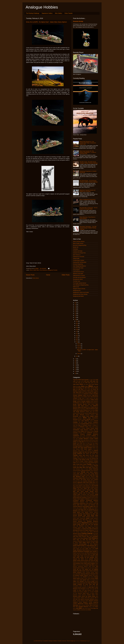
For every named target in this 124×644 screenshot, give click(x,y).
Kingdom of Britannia (85, 499)
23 (75, 309)
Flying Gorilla (76, 258)
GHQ (88, 472)
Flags (74, 460)
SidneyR (75, 568)
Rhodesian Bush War (77, 555)
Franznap (87, 466)
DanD (78, 442)
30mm (74, 388)
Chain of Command (82, 425)
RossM (92, 556)
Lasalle (95, 503)
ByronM (88, 419)
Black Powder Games (78, 243)
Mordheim (80, 520)
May (77, 336)
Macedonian (92, 509)
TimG (93, 587)
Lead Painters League (88, 506)
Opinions (85, 532)
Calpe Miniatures (85, 421)
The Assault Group (81, 583)
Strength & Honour (84, 578)
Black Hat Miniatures (91, 409)
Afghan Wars (78, 392)
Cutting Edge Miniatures (85, 440)
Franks (80, 466)
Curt (79, 440)
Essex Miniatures (94, 452)
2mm (95, 386)
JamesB (91, 491)
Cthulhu (96, 439)
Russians (92, 557)
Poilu (94, 543)
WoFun (74, 608)
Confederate (89, 433)
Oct (77, 325)
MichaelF (80, 515)
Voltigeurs (83, 598)
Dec (77, 321)
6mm (74, 389)
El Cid (94, 449)
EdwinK (86, 449)
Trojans (85, 592)
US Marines (92, 593)
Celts (91, 424)
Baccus (89, 403)
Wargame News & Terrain (79, 289)
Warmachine (96, 604)
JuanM (96, 494)
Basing (89, 404)
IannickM (96, 486)
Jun (77, 334)
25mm (86, 386)
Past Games (91, 535)
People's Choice (77, 538)
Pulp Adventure (91, 546)
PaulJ (77, 536)
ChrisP (96, 428)
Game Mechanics (77, 469)
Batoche (93, 404)
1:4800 (79, 383)
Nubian (90, 527)
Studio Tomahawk (91, 578)
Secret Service (79, 565)
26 (75, 303)
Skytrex (96, 568)
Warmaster (76, 605)
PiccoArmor (80, 541)
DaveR (78, 443)
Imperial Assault (95, 487)
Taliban (75, 581)
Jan (77, 356)
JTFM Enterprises (91, 494)
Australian (83, 401)
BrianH (80, 416)
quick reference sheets (85, 547)
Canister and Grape (78, 251)
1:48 (76, 383)
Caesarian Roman (77, 421)
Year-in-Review (88, 608)
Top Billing (79, 590)
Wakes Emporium (91, 598)
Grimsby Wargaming (78, 264)
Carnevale (75, 424)
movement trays (91, 520)
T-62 (91, 580)
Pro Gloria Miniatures (93, 544)
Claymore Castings (77, 431)
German (83, 472)
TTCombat (92, 592)
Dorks (84, 446)
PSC (86, 546)
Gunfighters (78, 480)
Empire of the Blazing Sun (87, 451)
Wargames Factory (77, 602)
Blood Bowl (92, 412)
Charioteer (83, 428)
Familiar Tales (95, 454)
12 (75, 369)
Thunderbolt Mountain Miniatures (80, 587)
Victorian (89, 595)
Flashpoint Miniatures (94, 460)
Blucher (79, 413)
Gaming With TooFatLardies (80, 262)
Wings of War (92, 607)
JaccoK (82, 491)
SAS (90, 560)
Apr (77, 338)
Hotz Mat (78, 484)
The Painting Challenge (33, 13)
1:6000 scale (93, 383)
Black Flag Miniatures (82, 409)
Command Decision (82, 433)
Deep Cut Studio (86, 443)
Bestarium (89, 407)
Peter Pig (85, 540)
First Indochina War (94, 458)
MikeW (89, 515)
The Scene (85, 584)
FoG (74, 461)
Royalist (96, 556)
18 (75, 319)
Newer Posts (30, 275)
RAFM (74, 549)
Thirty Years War (93, 584)
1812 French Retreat (93, 384)
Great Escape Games (84, 475)
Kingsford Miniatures (94, 499)
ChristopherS (76, 430)
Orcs (88, 532)
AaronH (95, 389)
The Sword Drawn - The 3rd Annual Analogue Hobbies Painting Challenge (89, 181)
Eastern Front (95, 448)
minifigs (97, 517)
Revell (88, 553)
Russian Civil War (85, 557)
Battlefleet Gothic (89, 406)
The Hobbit (88, 583)
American (86, 394)
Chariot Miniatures (77, 428)
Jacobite (87, 491)
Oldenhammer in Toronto (79, 275)
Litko (74, 509)
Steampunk (93, 574)
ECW (82, 449)
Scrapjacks (93, 563)
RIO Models (85, 555)
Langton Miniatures (89, 503)
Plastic (84, 543)
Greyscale (75, 478)
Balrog (92, 403)
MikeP (85, 515)
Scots (82, 563)
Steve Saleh (80, 577)
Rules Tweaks (69, 13)
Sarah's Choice (77, 560)
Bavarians (75, 407)
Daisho (97, 440)
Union (88, 593)
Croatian (83, 437)
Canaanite (96, 421)
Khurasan (84, 497)
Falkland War (89, 454)
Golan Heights (80, 474)
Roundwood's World (78, 279)
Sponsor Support (95, 572)
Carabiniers (96, 422)
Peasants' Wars (85, 536)
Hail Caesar (83, 480)
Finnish (96, 457)
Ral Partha (82, 549)
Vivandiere (78, 598)
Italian (93, 490)
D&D (91, 440)
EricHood (78, 641)
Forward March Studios (79, 260)
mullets (97, 520)
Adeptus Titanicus (94, 391)
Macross (96, 509)
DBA (81, 443)
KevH (97, 496)
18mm (74, 386)
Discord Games (86, 445)
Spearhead (96, 571)
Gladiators (96, 472)
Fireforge (75, 458)
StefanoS (86, 575)
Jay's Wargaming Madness (79, 266)
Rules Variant (76, 557)
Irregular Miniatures (77, 490)
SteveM (85, 577)
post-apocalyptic (83, 544)
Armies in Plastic (85, 398)
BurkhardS (75, 419)
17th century (86, 384)
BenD (82, 407)
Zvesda (89, 610)
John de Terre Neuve (89, 493)
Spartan (84, 571)
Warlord (91, 604)
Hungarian (86, 484)
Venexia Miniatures (82, 595)
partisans (86, 535)
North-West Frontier (89, 526)
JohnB (79, 494)
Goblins (75, 474)
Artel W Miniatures (87, 400)
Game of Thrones (85, 469)
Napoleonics (85, 523)
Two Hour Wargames (77, 593)
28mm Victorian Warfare (79, 241)
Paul (95, 535)
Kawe (91, 496)
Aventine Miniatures (94, 401)
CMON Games (87, 431)
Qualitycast (75, 547)
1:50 (81, 383)
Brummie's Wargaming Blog (80, 245)
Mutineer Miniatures (77, 523)
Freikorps (91, 466)
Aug (77, 329)
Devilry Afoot (76, 445)
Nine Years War (89, 524)
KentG (94, 496)
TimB (89, 587)
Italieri (78, 491)
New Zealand (95, 523)
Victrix (80, 596)
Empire (79, 451)
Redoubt (75, 552)
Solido (83, 569)
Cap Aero (81, 422)
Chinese (92, 428)
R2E (97, 547)
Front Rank (88, 467)
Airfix (92, 392)
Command (75, 433)
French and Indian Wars (79, 467)
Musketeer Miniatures (92, 521)
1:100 (94, 380)
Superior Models (76, 580)
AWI (83, 403)
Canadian (75, 422)
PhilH (94, 540)
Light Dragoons (95, 508)
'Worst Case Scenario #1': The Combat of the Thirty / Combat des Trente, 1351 (88, 143)
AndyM (84, 395)
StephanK (90, 575)
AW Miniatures (76, 403)
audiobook (79, 401)
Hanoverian (75, 481)
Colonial (96, 431)
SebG (74, 565)
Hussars (93, 484)
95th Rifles (81, 389)
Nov (77, 323)
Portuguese (76, 544)
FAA (84, 454)
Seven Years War (90, 565)
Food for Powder (79, 461)
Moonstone (75, 520)
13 (75, 367)
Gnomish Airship (78, 21)
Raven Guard (92, 549)
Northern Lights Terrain (83, 527)
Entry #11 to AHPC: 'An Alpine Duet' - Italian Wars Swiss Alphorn (46, 22)
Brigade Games (86, 416)
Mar (77, 340)
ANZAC (89, 397)
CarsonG (79, 424)
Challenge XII (76, 427)
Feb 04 (79, 354)
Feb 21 (79, 344)
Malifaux (79, 511)
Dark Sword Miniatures (94, 442)
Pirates (80, 543)
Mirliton (78, 518)
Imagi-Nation (79, 487)
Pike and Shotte (95, 541)
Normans (96, 524)
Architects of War (77, 398)
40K (86, 388)
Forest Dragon (85, 463)
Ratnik (87, 549)
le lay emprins (76, 270)
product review (77, 546)
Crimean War (79, 437)
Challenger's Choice (84, 427)
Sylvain (85, 580)
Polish (97, 543)
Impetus (75, 488)
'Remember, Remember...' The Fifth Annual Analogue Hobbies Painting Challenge (88, 228)
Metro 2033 (95, 514)
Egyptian (90, 449)
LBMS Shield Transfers (82, 505)
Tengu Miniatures (88, 581)
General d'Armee (77, 472)
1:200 (82, 381)
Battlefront (96, 406)
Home (48, 275)
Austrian (88, 401)
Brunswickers (95, 418)
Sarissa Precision (84, 560)
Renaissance (81, 552)
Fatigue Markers (80, 457)
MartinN (87, 512)
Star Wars (78, 574)
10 (75, 373)
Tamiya (78, 581)
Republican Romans (80, 553)
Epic (88, 452)
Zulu (87, 610)
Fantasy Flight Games (84, 455)
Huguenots (82, 484)
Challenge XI (95, 425)
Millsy (97, 515)
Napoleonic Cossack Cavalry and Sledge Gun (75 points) (87, 191)
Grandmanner (76, 475)
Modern (88, 518)
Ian (91, 486)
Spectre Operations (86, 572)
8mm (77, 389)
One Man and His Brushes (79, 277)
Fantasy (75, 455)
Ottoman (80, 533)
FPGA (93, 464)
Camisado (75, 249)
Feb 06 (79, 348)
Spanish (96, 569)
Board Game (92, 413)
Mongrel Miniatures (94, 518)
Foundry (89, 464)
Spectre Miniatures (77, 572)
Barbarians (96, 403)
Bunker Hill (76, 247)
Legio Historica (80, 508)
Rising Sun (90, 555)
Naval (91, 523)
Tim (87, 587)
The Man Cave (77, 281)
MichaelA (75, 515)
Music (85, 521)
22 (75, 311)
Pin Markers (76, 543)
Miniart (93, 517)
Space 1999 (91, 569)
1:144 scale (78, 381)
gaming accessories (86, 470)
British (85, 418)
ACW (88, 391)
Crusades (91, 439)
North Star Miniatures (78, 526)
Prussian (82, 546)
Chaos (90, 427)
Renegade (87, 552)
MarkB (74, 512)
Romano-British (87, 556)
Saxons (75, 562)
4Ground (93, 388)
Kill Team (96, 497)
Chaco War (75, 425)
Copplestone (76, 436)
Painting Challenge (87, 533)
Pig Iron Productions (87, 541)
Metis (91, 514)
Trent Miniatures (80, 592)
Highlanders (80, 483)
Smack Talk (76, 569)
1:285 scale (92, 381)
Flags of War (78, 460)
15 (75, 363)
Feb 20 (79, 346)
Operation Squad (79, 532)
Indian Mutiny (80, 488)
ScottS (88, 563)
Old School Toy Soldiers (83, 530)
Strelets (78, 578)
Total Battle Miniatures (87, 590)
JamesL (96, 491)
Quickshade (93, 547)
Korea (87, 502)
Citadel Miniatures (84, 430)
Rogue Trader (80, 556)
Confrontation (95, 433)
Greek (83, 477)
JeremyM (80, 493)
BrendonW (76, 416)
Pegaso (91, 536)
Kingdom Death (76, 499)
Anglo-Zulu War (76, 397)
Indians (85, 488)
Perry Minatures (84, 538)
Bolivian (96, 413)
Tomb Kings (92, 589)
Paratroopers (81, 535)
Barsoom (85, 404)
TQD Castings (95, 590)
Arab (92, 397)
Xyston (83, 608)
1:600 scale (87, 383)
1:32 (74, 383)
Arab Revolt (95, 397)
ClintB (82, 431)
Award (81, 403)
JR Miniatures (83, 494)
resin (86, 553)
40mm (89, 388)
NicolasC (83, 524)
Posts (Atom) (36, 278)
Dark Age (81, 442)
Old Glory (75, 530)
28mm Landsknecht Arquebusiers (87, 200)
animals (82, 397)
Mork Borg (85, 520)
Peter (81, 540)
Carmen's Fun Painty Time (79, 253)
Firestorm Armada (81, 458)
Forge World (91, 463)
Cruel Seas (75, 439)
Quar (79, 547)
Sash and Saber (94, 560)
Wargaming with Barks (78, 296)
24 (75, 307)
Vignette (90, 596)
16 (75, 361)
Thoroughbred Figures (78, 586)
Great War (92, 475)
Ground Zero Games (91, 478)
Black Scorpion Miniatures (82, 410)
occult (82, 529)
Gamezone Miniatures (77, 470)
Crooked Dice (95, 437)
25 (75, 305)
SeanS (97, 563)
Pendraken (95, 536)
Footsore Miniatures (89, 461)
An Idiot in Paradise (93, 394)
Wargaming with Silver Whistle (80, 294)
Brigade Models (94, 416)
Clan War (96, 430)
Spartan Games (89, 571)
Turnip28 (96, 592)
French (96, 466)
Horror (94, 483)
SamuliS (91, 559)
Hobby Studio (86, 483)
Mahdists (75, 511)
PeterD (90, 540)
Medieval (88, 514)
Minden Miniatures (86, 517)
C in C (97, 419)
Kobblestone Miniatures (79, 502)
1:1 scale (91, 380)
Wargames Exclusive (93, 601)
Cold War (92, 431)
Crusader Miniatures (84, 439)
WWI (77, 608)
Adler (74, 392)
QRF (96, 546)
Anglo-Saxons (95, 395)
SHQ (97, 566)
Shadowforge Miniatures (83, 566)
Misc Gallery (59, 13)
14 (75, 365)
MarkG (83, 512)
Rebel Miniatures (86, 550)
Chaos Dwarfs (95, 427)
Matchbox (91, 512)
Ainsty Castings (85, 392)
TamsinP (82, 581)
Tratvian (75, 592)
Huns (90, 484)
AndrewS (80, 395)
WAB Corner (76, 287)
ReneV (91, 552)
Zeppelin (75, 610)
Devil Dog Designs (94, 443)
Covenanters (88, 436)
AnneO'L (85, 397)
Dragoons (88, 446)
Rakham (78, 549)
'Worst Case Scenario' (83, 380)
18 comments (43, 268)
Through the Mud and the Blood (90, 586)
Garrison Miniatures (94, 470)
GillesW (91, 472)
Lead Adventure (92, 505)
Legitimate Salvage (87, 508)
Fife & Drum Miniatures (89, 457)
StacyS (74, 574)
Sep (77, 327)
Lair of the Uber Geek (78, 268)
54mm (96, 388)
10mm (77, 384)
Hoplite (91, 483)
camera (91, 421)
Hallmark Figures (90, 480)
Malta (82, 511)
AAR (91, 389)
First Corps (87, 458)
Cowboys (94, 436)
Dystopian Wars (77, 448)
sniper (80, 569)
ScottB (85, 563)
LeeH (94, 506)
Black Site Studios (92, 410)
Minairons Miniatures (77, 517)
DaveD (75, 443)
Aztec (86, 403)
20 (75, 315)
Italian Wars (36, 270)
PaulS (80, 536)
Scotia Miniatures (77, 563)
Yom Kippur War (95, 608)
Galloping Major (95, 467)
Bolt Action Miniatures (79, 415)
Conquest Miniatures (92, 434)
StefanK (82, 575)
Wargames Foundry (53, 270)
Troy (88, 592)
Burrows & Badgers (82, 419)
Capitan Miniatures (88, 422)
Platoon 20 (89, 543)
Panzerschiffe (95, 533)
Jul (77, 332)
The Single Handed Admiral (80, 283)
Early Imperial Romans (86, 448)
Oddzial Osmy (86, 529)
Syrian (88, 580)
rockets (75, 556)
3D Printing (79, 388)
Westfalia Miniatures (83, 607)
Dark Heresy (86, 442)
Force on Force (79, 463)
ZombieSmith (83, 610)
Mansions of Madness (93, 511)
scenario (85, 562)
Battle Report (81, 406)
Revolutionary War (94, 553)
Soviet (86, 569)
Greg (97, 477)
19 (75, 317)
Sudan (96, 578)
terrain (93, 581)
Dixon (91, 445)
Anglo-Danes (89, 395)
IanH (93, 486)
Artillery (92, 400)
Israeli (84, 490)
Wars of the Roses (94, 605)
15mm (81, 384)
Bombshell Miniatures (90, 415)
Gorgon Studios (87, 474)
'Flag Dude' (75, 380)
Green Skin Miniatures (90, 477)
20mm (83, 386)
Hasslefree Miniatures (88, 481)
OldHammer (91, 530)
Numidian (78, 529)
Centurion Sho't (95, 424)
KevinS (78, 497)
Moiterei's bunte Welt (78, 274)
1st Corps (78, 386)
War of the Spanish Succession (82, 599)
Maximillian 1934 (81, 514)
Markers (79, 512)
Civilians (91, 430)
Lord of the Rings (79, 509)
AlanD (95, 392)
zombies (78, 610)
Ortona (91, 532)
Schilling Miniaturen (91, 562)
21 (75, 313)
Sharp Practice (92, 566)
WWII (80, 608)
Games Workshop (94, 469)
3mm (83, 388)
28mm (31, 270)
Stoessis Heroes (90, 577)
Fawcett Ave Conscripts (79, 257)
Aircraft (90, 392)
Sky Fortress (92, 568)
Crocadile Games (89, 437)
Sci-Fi (97, 562)
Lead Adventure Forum (78, 272)
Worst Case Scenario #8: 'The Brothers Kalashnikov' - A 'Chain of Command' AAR (88, 152)
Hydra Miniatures (86, 486)
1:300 (97, 381)
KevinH (75, 497)
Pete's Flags (76, 540)
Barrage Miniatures (77, 404)
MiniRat (75, 518)
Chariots (88, 428)
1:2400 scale (86, 381)
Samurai (96, 559)
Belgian (79, 407)
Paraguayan (75, 535)
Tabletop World (95, 580)
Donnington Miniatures (78, 446)
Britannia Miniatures (77, 418)
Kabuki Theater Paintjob (85, 496)
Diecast (81, 445)
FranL (83, 466)
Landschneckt (76, 503)
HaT (94, 481)
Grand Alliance (95, 474)
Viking (93, 596)
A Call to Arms (87, 389)
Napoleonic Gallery (47, 13)
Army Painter (80, 400)
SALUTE (86, 559)
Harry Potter (80, 481)
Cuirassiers (75, 440)
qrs (97, 546)
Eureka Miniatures (78, 454)
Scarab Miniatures (80, 562)
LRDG (88, 509)
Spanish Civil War (77, 571)
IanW (74, 487)
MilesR (93, 515)
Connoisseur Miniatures (79, 434)
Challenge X (90, 425)
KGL (81, 497)
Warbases (92, 599)
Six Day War (87, 568)
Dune (91, 446)
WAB (86, 598)
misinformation (83, 518)
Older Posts (66, 275)
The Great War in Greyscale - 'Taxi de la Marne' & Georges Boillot (88, 208)
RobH (94, 555)
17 (75, 359)
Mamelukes (86, 511)
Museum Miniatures (78, 521)
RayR (97, 549)
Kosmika (91, 502)
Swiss (81, 580)
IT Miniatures (88, 490)
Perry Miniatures (43, 270)
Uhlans (84, 593)
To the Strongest (81, 589)
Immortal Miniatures (86, 487)
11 (75, 371)
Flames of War (85, 460)
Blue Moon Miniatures (85, 413)
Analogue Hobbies (42, 7)
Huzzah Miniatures (79, 486)
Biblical (93, 407)
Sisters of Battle (80, 568)
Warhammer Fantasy (83, 604)
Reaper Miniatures (77, 550)
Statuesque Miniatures (85, 574)
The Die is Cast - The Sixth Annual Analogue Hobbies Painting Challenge (89, 162)
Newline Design (77, 524)
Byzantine (93, 419)
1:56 (84, 383)
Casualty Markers (85, 424)
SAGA (82, 559)
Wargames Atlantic (85, 601)
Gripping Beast (82, 478)
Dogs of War (95, 445)
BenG (85, 407)
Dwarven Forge (95, 446)
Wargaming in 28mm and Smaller (81, 292)
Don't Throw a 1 (77, 255)
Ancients (75, 395)
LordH (85, 509)
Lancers (96, 502)
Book (97, 415)
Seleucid (84, 565)
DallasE (75, 442)
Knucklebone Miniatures (79, 500)
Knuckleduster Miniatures (92, 500)
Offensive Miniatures (94, 529)
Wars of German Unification (84, 605)
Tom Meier (87, 589)
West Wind (76, 607)
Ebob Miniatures (76, 449)
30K (97, 386)
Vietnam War (84, 596)
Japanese (75, 493)
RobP (97, 555)
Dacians (94, 440)
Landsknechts (82, 503)
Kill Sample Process (90, 497)
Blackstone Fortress (85, 412)
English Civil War (83, 452)
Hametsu (96, 480)
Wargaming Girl (77, 291)
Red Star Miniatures (94, 550)
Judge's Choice (76, 496)
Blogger (88, 641)
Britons (89, 418)
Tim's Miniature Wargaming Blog (81, 285)
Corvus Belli (83, 436)
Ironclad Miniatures (94, 488)
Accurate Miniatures (82, 391)
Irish (89, 488)
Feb (77, 342)
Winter (97, 607)
